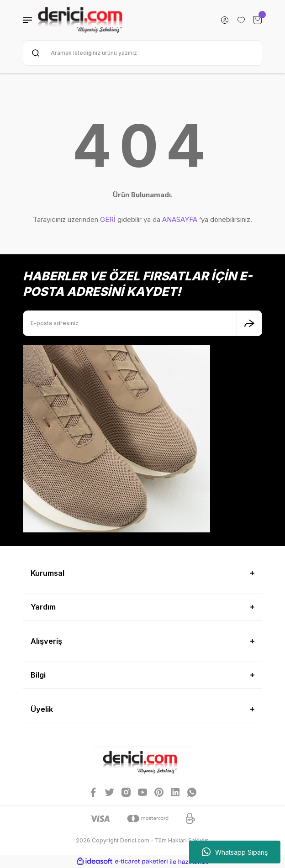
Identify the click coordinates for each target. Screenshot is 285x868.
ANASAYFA (180, 219)
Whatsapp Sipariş (235, 852)
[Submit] (249, 323)
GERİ (108, 219)
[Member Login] (225, 20)
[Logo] (80, 20)
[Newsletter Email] (142, 323)
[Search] (142, 53)
